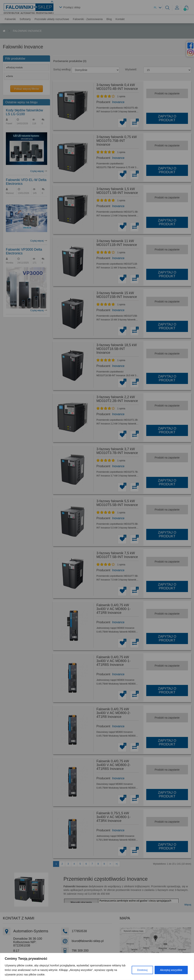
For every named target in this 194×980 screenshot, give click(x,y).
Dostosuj (142, 970)
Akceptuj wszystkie (171, 970)
